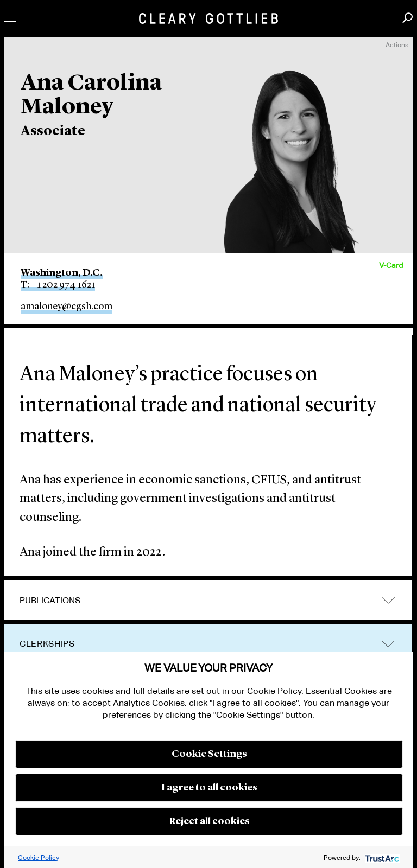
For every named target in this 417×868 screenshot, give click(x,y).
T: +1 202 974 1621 (58, 285)
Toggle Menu (10, 18)
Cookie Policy (39, 857)
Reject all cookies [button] (209, 821)
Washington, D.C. (62, 273)
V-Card (391, 265)
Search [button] (407, 18)
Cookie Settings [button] (209, 754)
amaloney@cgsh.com (67, 307)
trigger (388, 600)
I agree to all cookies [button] (209, 788)
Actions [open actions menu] (397, 45)
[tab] (208, 601)
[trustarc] (381, 857)
